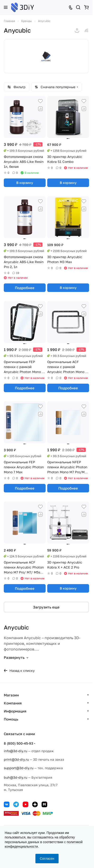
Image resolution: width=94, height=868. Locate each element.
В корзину (25, 183)
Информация (15, 711)
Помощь (11, 719)
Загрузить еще (46, 607)
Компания (13, 703)
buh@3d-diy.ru (15, 777)
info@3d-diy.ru (15, 751)
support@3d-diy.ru (19, 768)
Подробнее (25, 288)
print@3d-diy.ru (16, 759)
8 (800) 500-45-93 (18, 743)
